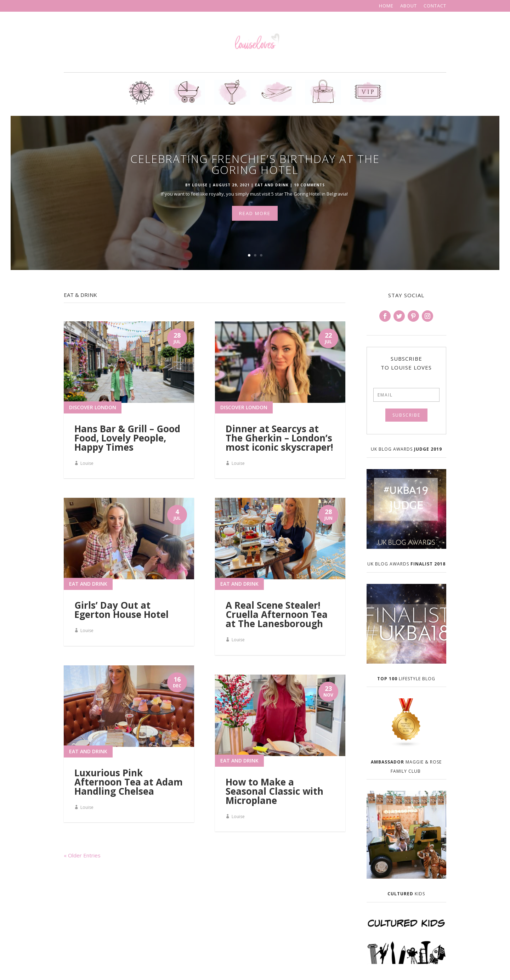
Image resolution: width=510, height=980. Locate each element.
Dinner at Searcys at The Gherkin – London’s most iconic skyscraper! (279, 438)
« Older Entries (82, 855)
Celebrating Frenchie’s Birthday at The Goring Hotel (255, 165)
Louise (200, 186)
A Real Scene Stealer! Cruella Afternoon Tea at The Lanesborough (277, 614)
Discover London (93, 407)
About (409, 6)
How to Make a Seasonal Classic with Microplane (274, 791)
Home (386, 6)
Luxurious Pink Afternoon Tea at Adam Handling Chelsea (129, 782)
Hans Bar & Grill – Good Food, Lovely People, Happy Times (127, 438)
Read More (255, 214)
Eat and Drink (272, 186)
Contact (435, 6)
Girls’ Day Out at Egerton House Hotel (121, 610)
